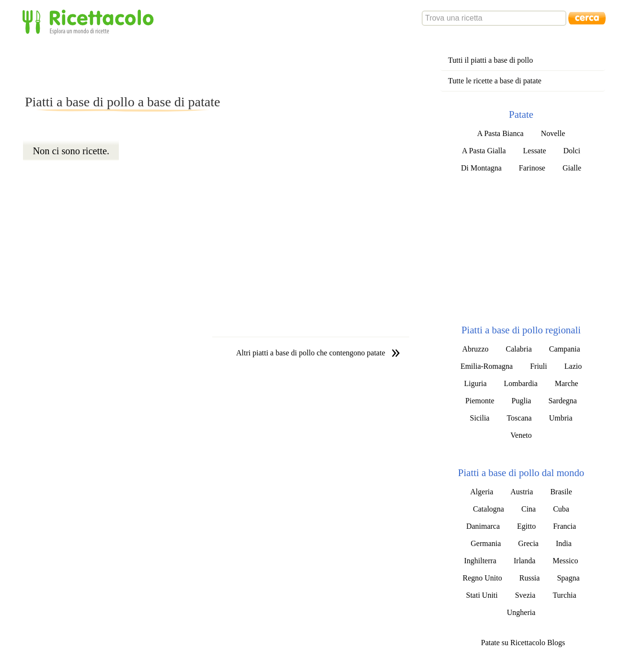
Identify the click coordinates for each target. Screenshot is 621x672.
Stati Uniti (482, 595)
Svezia (525, 595)
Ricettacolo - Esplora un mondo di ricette (90, 21)
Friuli (539, 366)
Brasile (561, 492)
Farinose (532, 168)
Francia (564, 526)
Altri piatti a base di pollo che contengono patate (311, 353)
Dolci (572, 151)
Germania (486, 543)
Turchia (564, 595)
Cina (529, 509)
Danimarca (483, 526)
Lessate (535, 151)
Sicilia (480, 418)
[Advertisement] (197, 64)
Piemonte (480, 401)
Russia (530, 578)
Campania (565, 349)
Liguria (475, 383)
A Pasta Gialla (484, 151)
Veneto (521, 435)
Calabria (519, 349)
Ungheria (521, 612)
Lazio (573, 366)
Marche (567, 383)
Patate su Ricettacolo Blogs (523, 643)
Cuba (561, 509)
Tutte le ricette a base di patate (495, 81)
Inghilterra (480, 561)
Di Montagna (481, 168)
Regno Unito (483, 578)
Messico (565, 561)
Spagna (568, 578)
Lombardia (521, 383)
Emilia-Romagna (487, 366)
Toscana (519, 418)
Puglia (522, 401)
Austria (522, 492)
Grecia (528, 543)
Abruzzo (475, 349)
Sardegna (563, 401)
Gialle (572, 168)
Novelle (553, 133)
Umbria (561, 418)
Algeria (482, 492)
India (564, 543)
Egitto (526, 526)
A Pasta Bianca (500, 133)
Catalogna (489, 509)
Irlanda (524, 561)
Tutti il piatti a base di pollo (490, 60)
